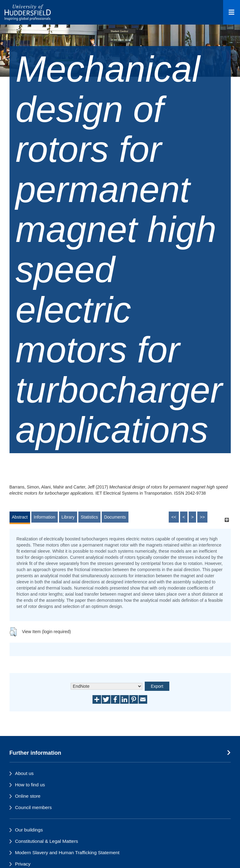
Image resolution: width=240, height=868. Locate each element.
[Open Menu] (232, 12)
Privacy (23, 864)
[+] (227, 520)
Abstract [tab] (20, 517)
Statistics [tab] (89, 517)
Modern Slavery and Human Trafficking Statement (67, 852)
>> (202, 517)
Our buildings (29, 830)
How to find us (30, 785)
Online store (28, 796)
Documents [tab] (115, 517)
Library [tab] (68, 517)
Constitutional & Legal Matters (47, 841)
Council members (33, 807)
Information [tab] (45, 517)
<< (174, 517)
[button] (13, 632)
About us (24, 773)
